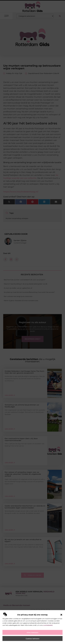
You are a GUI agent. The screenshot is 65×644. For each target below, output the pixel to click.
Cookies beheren (33, 639)
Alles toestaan (32, 633)
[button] (61, 615)
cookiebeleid (48, 626)
